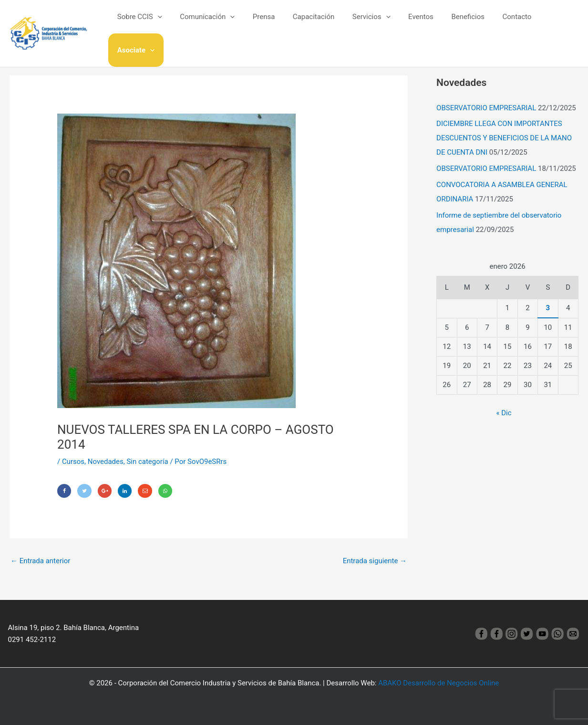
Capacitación (316, 23)
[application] (171, 23)
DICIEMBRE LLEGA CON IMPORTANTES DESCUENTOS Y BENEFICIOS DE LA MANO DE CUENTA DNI (504, 138)
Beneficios (460, 23)
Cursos (73, 462)
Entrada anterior (40, 561)
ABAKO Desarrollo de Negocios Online (438, 683)
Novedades (106, 462)
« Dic (504, 413)
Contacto (505, 23)
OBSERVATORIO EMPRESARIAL (486, 108)
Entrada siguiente (375, 561)
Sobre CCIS (153, 23)
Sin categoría (148, 462)
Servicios (371, 23)
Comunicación (217, 23)
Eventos (416, 23)
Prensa (270, 23)
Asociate (553, 23)
